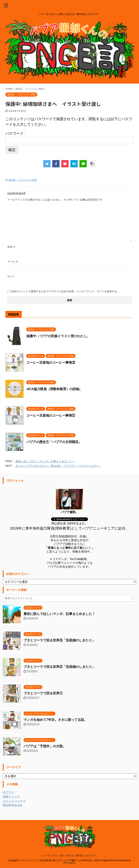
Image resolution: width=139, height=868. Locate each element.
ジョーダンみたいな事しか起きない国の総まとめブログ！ (69, 855)
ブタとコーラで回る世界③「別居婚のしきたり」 (59, 640)
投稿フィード (11, 796)
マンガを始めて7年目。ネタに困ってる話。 (55, 720)
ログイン (9, 792)
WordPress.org (12, 805)
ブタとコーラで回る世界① (43, 693)
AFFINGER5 (69, 863)
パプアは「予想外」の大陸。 (45, 746)
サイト (11, 276)
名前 (11, 247)
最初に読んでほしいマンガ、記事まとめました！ (45, 461)
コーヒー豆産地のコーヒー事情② (51, 416)
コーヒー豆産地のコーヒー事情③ (51, 363)
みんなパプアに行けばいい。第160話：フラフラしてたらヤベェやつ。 (58, 466)
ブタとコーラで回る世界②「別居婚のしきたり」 (59, 667)
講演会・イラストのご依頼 (23, 180)
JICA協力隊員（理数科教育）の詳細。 (54, 389)
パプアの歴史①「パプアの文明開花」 (54, 442)
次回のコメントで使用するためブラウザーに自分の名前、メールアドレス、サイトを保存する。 (65, 291)
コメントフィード (14, 801)
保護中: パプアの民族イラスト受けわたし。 (58, 336)
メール (13, 262)
